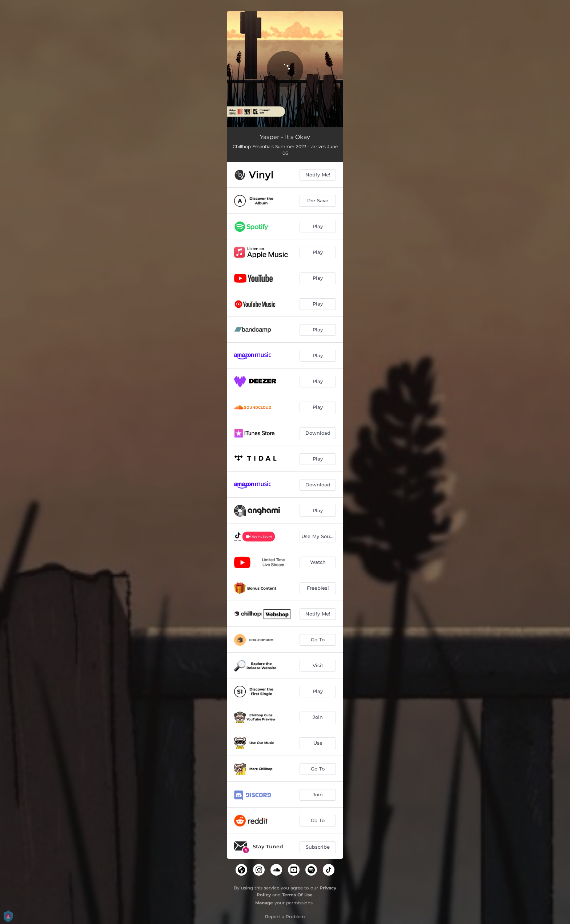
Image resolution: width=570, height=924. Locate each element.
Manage (264, 903)
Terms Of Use (297, 895)
